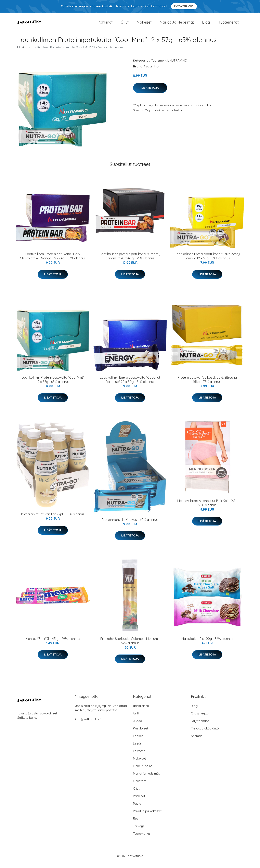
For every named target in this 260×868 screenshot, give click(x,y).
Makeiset (144, 25)
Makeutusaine (143, 771)
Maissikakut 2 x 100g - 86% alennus (207, 644)
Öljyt (125, 25)
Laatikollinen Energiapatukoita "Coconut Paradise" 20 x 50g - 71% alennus (130, 385)
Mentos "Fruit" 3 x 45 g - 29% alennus (53, 644)
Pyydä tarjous (184, 6)
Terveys (139, 831)
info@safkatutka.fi (88, 724)
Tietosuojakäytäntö (205, 733)
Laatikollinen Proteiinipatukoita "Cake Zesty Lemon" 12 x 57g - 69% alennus (207, 261)
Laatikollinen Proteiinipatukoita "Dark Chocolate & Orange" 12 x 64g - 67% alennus (53, 261)
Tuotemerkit (229, 25)
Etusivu (22, 53)
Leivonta (139, 756)
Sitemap (197, 741)
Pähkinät (105, 25)
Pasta (137, 809)
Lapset (138, 741)
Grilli (136, 718)
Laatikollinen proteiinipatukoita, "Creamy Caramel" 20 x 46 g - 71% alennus (130, 261)
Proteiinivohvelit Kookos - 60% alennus (130, 525)
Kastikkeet (141, 733)
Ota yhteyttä (200, 718)
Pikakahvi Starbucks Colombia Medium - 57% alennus (130, 646)
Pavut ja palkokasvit (147, 816)
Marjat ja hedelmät (177, 25)
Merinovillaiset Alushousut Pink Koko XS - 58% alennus (207, 508)
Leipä (137, 748)
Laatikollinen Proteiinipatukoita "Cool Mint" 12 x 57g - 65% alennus (53, 385)
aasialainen (141, 711)
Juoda (138, 726)
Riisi (136, 824)
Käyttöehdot (200, 726)
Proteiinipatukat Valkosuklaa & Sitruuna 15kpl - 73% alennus (207, 385)
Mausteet (140, 786)
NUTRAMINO (178, 66)
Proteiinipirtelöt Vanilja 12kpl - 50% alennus (53, 519)
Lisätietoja (150, 93)
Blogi (206, 25)
